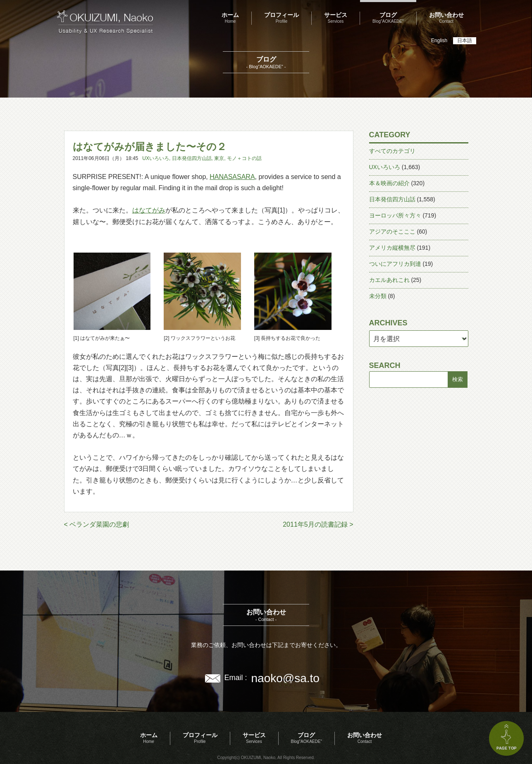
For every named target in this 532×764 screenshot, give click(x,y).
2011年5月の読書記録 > (318, 524)
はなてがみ (149, 210)
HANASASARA (232, 177)
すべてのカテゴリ (392, 151)
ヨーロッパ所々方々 (395, 215)
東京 (219, 158)
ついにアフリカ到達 (395, 264)
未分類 (378, 296)
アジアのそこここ (392, 232)
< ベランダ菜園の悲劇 (97, 524)
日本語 (465, 41)
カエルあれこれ (389, 280)
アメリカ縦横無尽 (392, 248)
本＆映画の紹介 (389, 183)
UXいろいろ (156, 158)
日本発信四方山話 (192, 158)
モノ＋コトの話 (244, 158)
